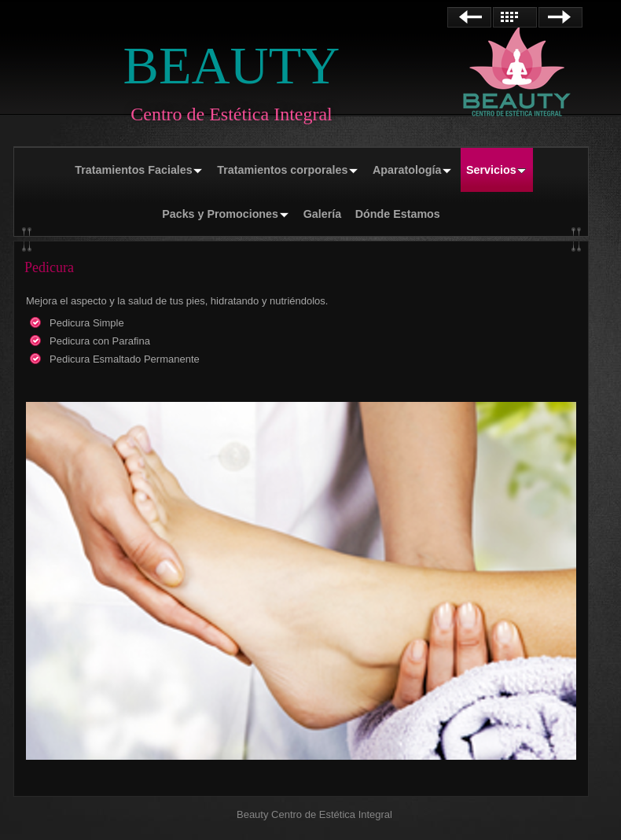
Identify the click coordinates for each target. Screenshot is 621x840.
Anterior (469, 17)
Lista (515, 17)
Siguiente (560, 17)
